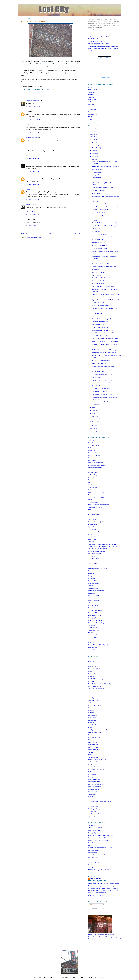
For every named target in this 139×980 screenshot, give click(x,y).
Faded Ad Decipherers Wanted (33, 22)
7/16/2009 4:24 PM (32, 171)
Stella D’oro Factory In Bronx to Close (103, 366)
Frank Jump (29, 204)
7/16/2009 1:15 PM (32, 132)
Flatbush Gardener (93, 747)
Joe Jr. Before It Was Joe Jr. (100, 336)
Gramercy (91, 97)
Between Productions (94, 708)
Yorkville (91, 119)
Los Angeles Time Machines (96, 769)
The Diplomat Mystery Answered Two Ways (104, 267)
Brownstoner (92, 718)
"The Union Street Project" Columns (99, 36)
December (95, 145)
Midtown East (92, 102)
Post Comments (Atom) (35, 237)
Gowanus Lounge (93, 757)
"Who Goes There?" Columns (97, 41)
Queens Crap (92, 794)
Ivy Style (91, 764)
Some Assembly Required (33, 100)
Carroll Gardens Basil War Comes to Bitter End (105, 294)
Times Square (92, 109)
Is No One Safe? (96, 231)
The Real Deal (92, 811)
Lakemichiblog (93, 767)
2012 (92, 134)
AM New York (92, 825)
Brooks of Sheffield (31, 137)
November (95, 148)
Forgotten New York (94, 750)
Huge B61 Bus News (98, 303)
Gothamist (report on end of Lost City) (99, 840)
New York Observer (94, 850)
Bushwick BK (92, 720)
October (95, 151)
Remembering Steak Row (99, 363)
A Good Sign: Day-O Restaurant (101, 360)
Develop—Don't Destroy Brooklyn (98, 730)
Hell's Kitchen (92, 100)
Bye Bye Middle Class (98, 324)
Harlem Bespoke (93, 762)
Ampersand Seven (93, 700)
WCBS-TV (91, 867)
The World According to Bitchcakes (98, 814)
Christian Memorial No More (100, 210)
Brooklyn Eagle (93, 833)
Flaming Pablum (93, 745)
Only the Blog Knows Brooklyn (97, 784)
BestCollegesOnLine (94, 830)
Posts (92, 905)
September (95, 153)
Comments (93, 909)
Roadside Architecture (95, 799)
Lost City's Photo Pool (104, 78)
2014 (92, 128)
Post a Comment (25, 230)
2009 (92, 142)
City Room (91, 722)
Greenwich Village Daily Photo (97, 760)
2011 (92, 137)
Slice (90, 804)
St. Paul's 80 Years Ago (98, 193)
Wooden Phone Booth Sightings (97, 39)
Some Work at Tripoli (98, 297)
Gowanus (91, 95)
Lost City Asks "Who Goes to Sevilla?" (103, 237)
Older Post (77, 233)
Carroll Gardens (93, 90)
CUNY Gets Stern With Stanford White (103, 330)
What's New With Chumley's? (100, 264)
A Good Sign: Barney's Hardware (101, 347)
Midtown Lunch (93, 772)
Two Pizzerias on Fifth (98, 212)
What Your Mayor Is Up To (100, 243)
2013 (92, 131)
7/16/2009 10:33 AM (33, 106)
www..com (104, 57)
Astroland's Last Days (94, 705)
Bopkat (28, 189)
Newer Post (24, 233)
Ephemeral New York (94, 737)
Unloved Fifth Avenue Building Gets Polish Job (105, 196)
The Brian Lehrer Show (95, 860)
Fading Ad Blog (30, 212)
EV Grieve (91, 740)
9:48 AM (48, 90)
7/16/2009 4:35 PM (32, 184)
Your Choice (95, 180)
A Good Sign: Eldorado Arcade (101, 245)
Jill (26, 163)
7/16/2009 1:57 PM (32, 143)
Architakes (91, 703)
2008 (92, 425)
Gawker (91, 752)
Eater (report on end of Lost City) (98, 838)
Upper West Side (93, 114)
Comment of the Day (98, 190)
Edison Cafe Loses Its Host (99, 316)
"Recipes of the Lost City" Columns (98, 44)
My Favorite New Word (98, 272)
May (94, 410)
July (94, 159)
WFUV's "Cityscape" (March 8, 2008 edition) (101, 870)
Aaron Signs (92, 698)
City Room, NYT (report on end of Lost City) (101, 835)
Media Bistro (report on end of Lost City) (100, 848)
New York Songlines (94, 782)
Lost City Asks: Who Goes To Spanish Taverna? (105, 339)
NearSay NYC (92, 777)
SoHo (90, 107)
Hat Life (91, 845)
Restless (91, 797)
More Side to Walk (97, 169)
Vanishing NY (92, 816)
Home (51, 233)
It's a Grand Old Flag (98, 284)
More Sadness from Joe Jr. (99, 391)
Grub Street (92, 843)
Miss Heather (92, 774)
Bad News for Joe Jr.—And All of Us (102, 394)
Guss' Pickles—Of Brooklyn (100, 204)
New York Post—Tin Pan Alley (97, 855)
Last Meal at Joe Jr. (97, 377)
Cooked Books (92, 725)
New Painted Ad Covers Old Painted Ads (103, 369)
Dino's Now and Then (94, 732)
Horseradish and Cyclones (99, 248)
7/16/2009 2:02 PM (32, 158)
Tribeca (90, 112)
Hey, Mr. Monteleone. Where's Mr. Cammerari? (105, 300)
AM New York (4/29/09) (95, 828)
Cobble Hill (92, 92)
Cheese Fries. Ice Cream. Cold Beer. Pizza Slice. (105, 207)
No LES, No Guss (97, 172)
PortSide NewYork (94, 792)
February (95, 419)
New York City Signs (94, 779)
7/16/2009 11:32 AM (33, 119)
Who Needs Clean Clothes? (100, 234)
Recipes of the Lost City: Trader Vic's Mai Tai (105, 341)
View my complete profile (98, 896)
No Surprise (95, 269)
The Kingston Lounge (94, 809)
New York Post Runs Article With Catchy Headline (106, 226)
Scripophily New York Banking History (99, 801)
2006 (92, 431)
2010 (92, 140)
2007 (92, 428)
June (94, 408)
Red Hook (91, 104)
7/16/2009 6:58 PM (32, 199)
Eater (90, 735)
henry (27, 111)
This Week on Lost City (98, 229)
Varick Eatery (96, 261)
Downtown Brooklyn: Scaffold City (102, 375)
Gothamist (91, 755)
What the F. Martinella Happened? (101, 319)
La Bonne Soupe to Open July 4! (101, 389)
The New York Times (94, 862)
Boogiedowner (92, 713)
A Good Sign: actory (98, 215)
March (94, 416)
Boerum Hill (92, 87)
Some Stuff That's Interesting (100, 240)
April (94, 413)
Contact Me (92, 30)
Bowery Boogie (93, 715)
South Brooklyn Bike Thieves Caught (102, 188)
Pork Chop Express (94, 789)
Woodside (91, 117)
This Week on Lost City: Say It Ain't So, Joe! (104, 380)
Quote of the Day (97, 386)
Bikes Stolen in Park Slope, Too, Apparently (104, 223)
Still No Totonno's (97, 275)
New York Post (93, 853)
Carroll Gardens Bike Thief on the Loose (103, 278)
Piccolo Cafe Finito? (98, 313)
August (94, 156)
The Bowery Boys (93, 806)
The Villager (92, 865)
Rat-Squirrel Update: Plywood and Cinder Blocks (106, 166)
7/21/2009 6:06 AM (32, 225)
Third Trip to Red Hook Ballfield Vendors (104, 286)
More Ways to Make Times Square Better (103, 333)
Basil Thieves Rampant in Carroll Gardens (104, 353)
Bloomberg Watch (93, 710)
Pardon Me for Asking (95, 787)
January (95, 422)
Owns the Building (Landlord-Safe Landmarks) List (103, 46)
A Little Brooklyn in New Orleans (101, 327)
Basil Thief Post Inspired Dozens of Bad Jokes (105, 344)
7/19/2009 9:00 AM (32, 215)
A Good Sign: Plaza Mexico (100, 281)
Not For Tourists (93, 857)
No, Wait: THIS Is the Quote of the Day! (103, 383)
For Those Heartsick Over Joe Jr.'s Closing (104, 350)
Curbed (90, 727)
